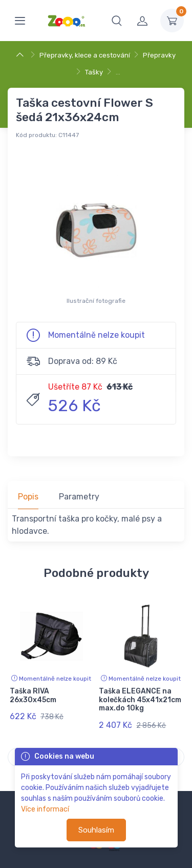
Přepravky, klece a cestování (85, 55)
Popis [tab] (28, 497)
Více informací (45, 809)
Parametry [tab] (79, 497)
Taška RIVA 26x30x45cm (33, 696)
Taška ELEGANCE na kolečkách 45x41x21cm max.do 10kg (140, 700)
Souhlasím (96, 830)
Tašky (94, 72)
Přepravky (159, 55)
